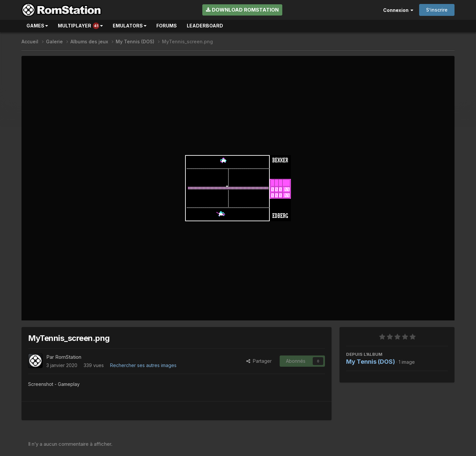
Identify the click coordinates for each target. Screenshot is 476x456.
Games (37, 26)
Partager (259, 361)
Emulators (130, 26)
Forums (167, 26)
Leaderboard (205, 26)
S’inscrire (437, 10)
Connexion (398, 10)
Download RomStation (242, 10)
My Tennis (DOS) (371, 362)
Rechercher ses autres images (143, 365)
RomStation (68, 357)
